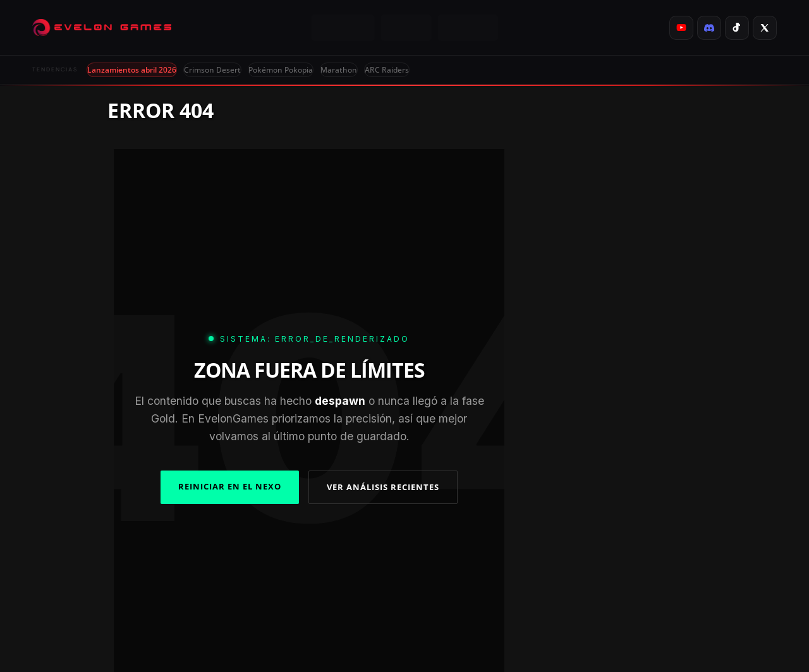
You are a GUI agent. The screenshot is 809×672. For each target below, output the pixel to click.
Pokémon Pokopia (281, 70)
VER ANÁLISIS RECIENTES (383, 487)
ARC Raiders (387, 70)
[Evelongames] (102, 28)
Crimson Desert (212, 70)
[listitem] (681, 28)
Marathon (339, 70)
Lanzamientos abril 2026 (132, 70)
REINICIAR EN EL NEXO (230, 486)
